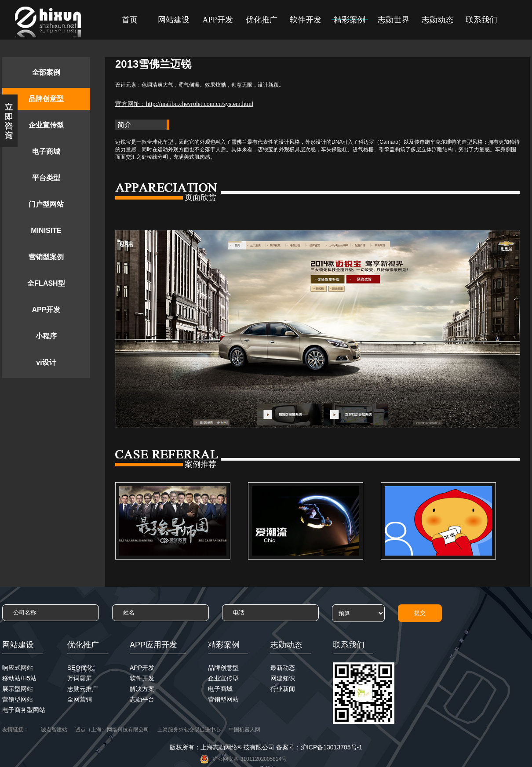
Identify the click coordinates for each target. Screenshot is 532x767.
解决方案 (142, 689)
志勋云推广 (83, 689)
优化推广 (262, 20)
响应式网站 (18, 668)
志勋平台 (142, 699)
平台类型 (46, 178)
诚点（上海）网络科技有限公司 (112, 730)
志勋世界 (394, 20)
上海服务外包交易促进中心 (189, 730)
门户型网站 (46, 204)
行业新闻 (283, 689)
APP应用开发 (153, 645)
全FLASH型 (46, 283)
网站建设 (174, 20)
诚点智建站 (54, 730)
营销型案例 (46, 257)
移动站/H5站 (19, 678)
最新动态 (283, 668)
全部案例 (46, 72)
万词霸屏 (80, 678)
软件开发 (306, 20)
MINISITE (46, 231)
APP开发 (217, 20)
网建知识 (283, 678)
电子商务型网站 (24, 710)
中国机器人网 (244, 730)
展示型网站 (18, 689)
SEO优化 (80, 668)
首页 (130, 20)
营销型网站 (18, 699)
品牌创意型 (46, 99)
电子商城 (46, 151)
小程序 (46, 336)
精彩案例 (350, 20)
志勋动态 (437, 20)
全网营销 (80, 699)
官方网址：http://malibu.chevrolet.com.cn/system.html (184, 104)
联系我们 (481, 20)
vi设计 (46, 362)
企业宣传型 (46, 125)
